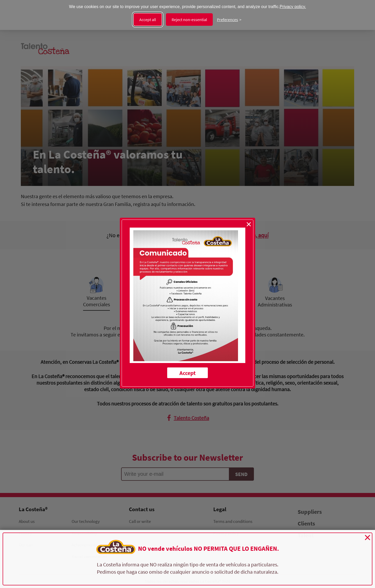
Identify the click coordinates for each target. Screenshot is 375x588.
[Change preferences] (229, 20)
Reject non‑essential (189, 20)
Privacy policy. (293, 7)
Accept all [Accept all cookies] (148, 20)
